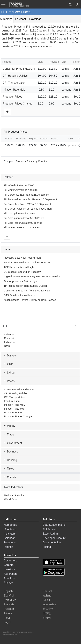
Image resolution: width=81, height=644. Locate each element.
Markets (10, 356)
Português (10, 600)
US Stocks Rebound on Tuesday (22, 272)
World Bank (11, 499)
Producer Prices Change (18, 104)
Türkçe (8, 613)
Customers (10, 560)
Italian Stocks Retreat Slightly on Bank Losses (30, 300)
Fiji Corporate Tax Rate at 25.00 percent (26, 195)
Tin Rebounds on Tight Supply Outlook (26, 286)
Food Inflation (12, 401)
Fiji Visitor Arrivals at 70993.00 (21, 190)
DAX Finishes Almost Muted (20, 295)
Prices (9, 381)
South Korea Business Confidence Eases (27, 262)
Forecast (9, 338)
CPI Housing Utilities (15, 76)
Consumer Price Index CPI (19, 69)
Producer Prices (12, 97)
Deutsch (48, 591)
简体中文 (48, 609)
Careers (9, 565)
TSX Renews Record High (19, 267)
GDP (9, 364)
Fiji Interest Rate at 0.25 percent (22, 227)
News (7, 346)
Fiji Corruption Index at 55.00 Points (24, 218)
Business (11, 452)
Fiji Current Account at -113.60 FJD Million (28, 209)
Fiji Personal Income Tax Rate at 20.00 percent (30, 199)
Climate (10, 477)
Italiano (47, 596)
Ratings (8, 547)
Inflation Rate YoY (14, 409)
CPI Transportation (14, 83)
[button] (78, 5)
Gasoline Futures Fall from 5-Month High (27, 291)
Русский (9, 609)
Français (9, 604)
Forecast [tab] (20, 19)
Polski (46, 600)
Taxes (9, 469)
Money (10, 426)
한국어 (47, 618)
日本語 (47, 613)
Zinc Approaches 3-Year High (20, 281)
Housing (11, 460)
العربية (8, 622)
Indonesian (49, 604)
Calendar (9, 334)
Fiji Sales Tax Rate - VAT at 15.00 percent (27, 204)
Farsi (7, 618)
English (8, 591)
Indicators (10, 342)
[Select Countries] (40, 326)
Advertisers (11, 574)
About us (9, 578)
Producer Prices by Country (31, 161)
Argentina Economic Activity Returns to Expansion (32, 276)
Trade (9, 435)
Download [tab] (35, 19)
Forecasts (10, 542)
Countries (10, 529)
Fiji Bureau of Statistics (41, 47)
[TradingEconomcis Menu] (4, 5)
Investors (9, 569)
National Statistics (14, 495)
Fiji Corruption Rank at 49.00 (20, 213)
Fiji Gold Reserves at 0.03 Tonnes (23, 223)
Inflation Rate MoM (14, 90)
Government (13, 443)
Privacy (8, 583)
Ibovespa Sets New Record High (22, 258)
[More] (7, 112)
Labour (10, 373)
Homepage (10, 525)
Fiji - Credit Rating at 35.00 (19, 185)
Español (9, 596)
